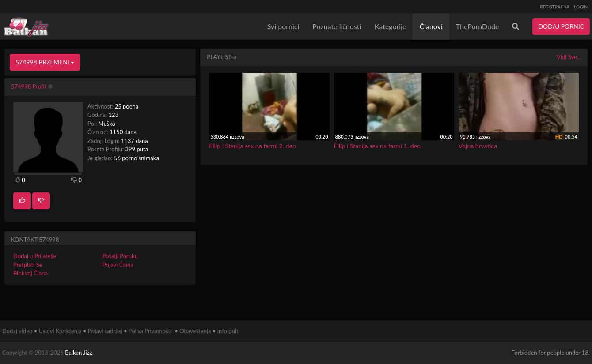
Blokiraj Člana (30, 273)
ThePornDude (478, 26)
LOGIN (581, 7)
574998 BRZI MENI (45, 62)
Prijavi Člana (118, 265)
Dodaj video (17, 331)
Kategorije (391, 26)
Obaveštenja (195, 331)
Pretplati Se (28, 265)
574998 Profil (28, 86)
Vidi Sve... (569, 57)
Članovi (431, 26)
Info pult (228, 331)
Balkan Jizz (78, 353)
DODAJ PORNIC (561, 26)
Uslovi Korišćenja (60, 331)
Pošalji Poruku (120, 256)
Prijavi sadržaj (105, 331)
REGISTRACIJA (555, 7)
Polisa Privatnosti (150, 331)
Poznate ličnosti (337, 26)
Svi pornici (283, 26)
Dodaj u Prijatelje (35, 256)
